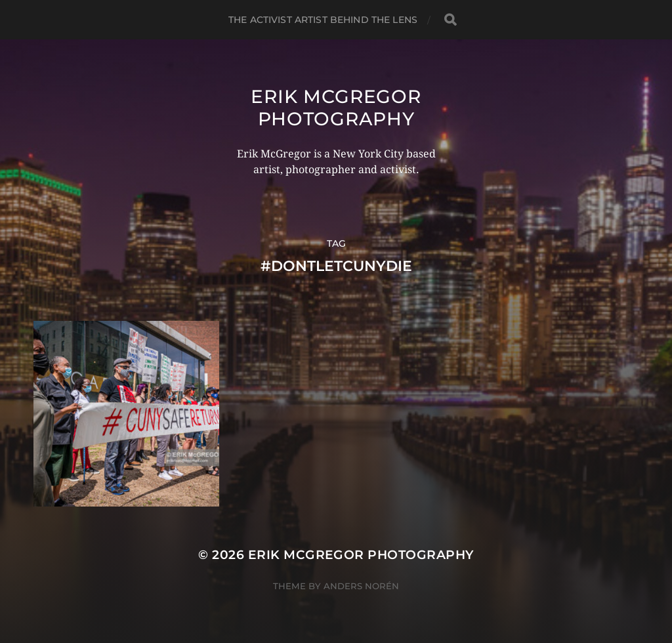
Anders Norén (361, 586)
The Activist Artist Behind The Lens (323, 20)
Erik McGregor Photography (336, 108)
